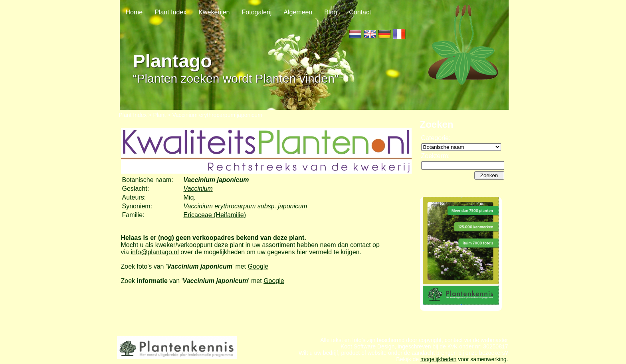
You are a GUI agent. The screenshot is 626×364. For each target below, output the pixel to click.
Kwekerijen (214, 12)
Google (258, 266)
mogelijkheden (438, 359)
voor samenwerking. (482, 359)
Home (134, 12)
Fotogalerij (257, 12)
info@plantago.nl (155, 252)
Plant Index (170, 12)
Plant (160, 115)
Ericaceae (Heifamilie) (215, 215)
